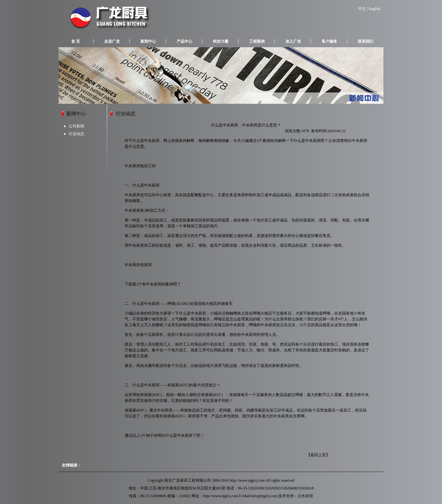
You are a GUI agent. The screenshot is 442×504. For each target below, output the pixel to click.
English (375, 9)
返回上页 (318, 455)
